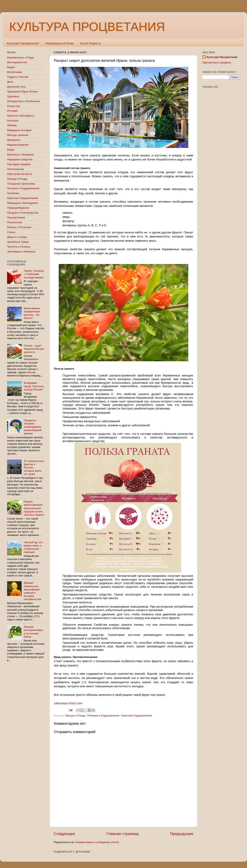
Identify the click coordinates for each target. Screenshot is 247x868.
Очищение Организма (21, 184)
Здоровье (13, 96)
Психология (14, 222)
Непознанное (15, 169)
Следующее (64, 834)
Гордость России (18, 77)
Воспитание (15, 72)
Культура (13, 120)
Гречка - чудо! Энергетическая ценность (34, 349)
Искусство (13, 106)
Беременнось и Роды (21, 57)
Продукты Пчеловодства (23, 213)
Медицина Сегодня (19, 130)
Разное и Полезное (19, 227)
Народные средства (20, 159)
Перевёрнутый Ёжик (59, 43)
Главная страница (123, 834)
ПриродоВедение (18, 208)
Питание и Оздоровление (103, 716)
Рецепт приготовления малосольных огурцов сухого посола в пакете (34, 508)
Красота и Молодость (21, 116)
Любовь (12, 125)
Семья (11, 232)
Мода (11, 150)
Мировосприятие (18, 145)
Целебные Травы (18, 242)
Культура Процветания (23, 43)
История (12, 111)
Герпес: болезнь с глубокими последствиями (34, 274)
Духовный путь (17, 87)
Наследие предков (19, 164)
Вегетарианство (17, 62)
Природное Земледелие (22, 203)
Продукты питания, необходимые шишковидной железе (33, 427)
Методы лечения (18, 135)
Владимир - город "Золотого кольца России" (34, 386)
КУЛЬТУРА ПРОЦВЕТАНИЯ (87, 27)
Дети (10, 82)
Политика (13, 193)
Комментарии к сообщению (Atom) (97, 842)
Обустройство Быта (20, 174)
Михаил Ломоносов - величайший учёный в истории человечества (32, 591)
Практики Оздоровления (137, 716)
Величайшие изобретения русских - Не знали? (32, 313)
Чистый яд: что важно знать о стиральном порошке (33, 547)
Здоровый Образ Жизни (22, 91)
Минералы (14, 140)
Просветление (16, 218)
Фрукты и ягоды (17, 237)
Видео (11, 67)
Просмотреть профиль (217, 63)
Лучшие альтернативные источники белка (33, 632)
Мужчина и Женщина (21, 154)
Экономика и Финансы (21, 252)
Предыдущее (182, 834)
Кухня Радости (90, 43)
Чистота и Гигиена (19, 247)
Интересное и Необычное (23, 101)
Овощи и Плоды (75, 716)
